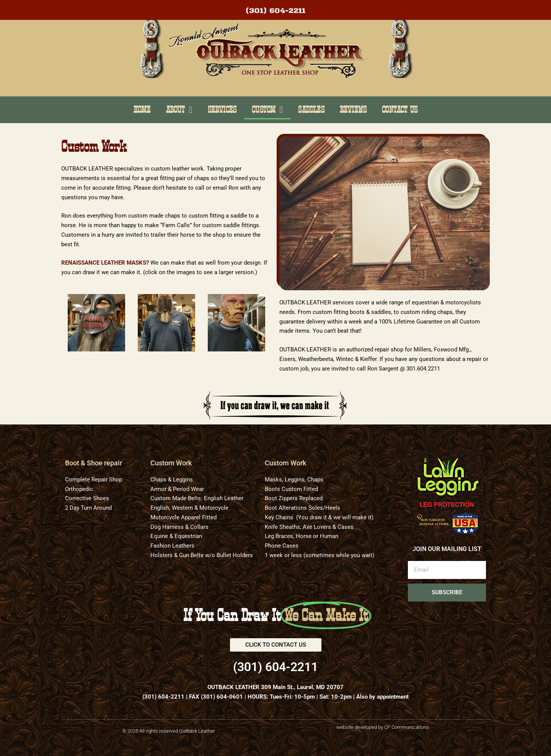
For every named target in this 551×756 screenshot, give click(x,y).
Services (222, 110)
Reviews (353, 110)
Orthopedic (79, 489)
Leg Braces (279, 536)
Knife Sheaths (282, 527)
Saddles (311, 110)
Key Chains (279, 517)
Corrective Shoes (87, 498)
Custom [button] (267, 110)
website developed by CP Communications (383, 727)
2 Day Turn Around (88, 508)
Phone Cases (282, 546)
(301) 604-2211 (163, 697)
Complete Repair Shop (94, 480)
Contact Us (400, 110)
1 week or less (283, 555)
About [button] (179, 110)
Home (142, 110)
